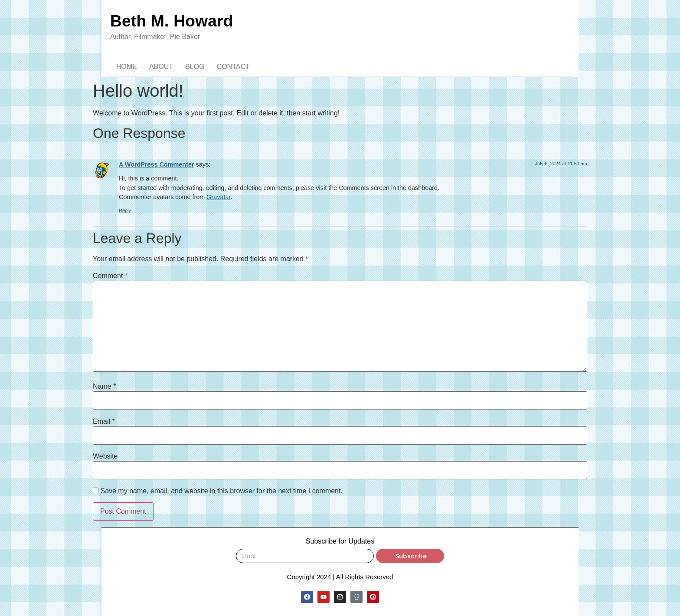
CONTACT (233, 67)
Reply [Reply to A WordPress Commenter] (125, 210)
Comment (110, 276)
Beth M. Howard (172, 21)
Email (104, 422)
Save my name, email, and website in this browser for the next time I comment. (221, 491)
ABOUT (161, 67)
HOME (127, 67)
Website (105, 456)
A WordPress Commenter (157, 164)
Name (104, 387)
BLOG (195, 67)
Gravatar (218, 197)
